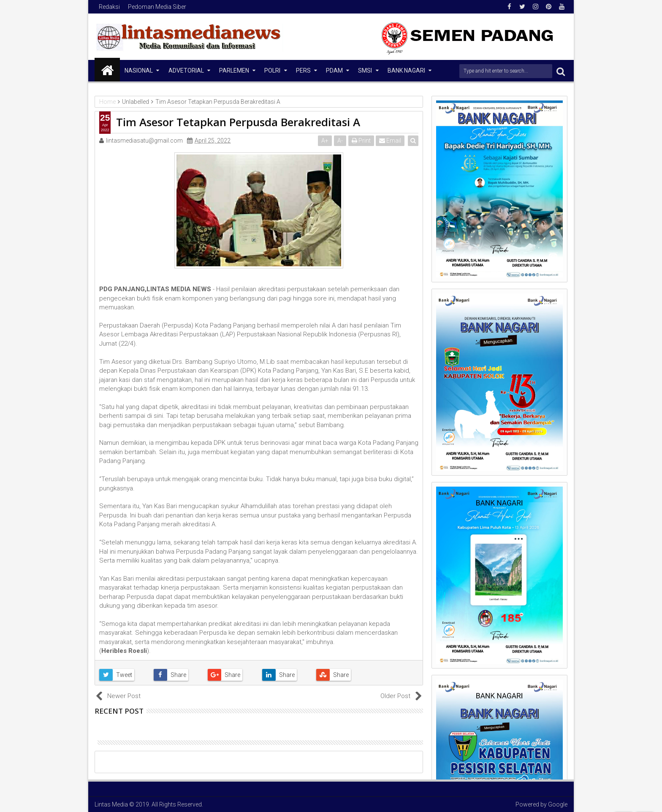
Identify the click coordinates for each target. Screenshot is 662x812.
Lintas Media (111, 804)
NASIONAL (139, 70)
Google (558, 804)
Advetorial (186, 70)
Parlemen (234, 70)
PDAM (334, 70)
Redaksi (109, 7)
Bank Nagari (406, 70)
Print (361, 141)
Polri (272, 70)
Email (391, 141)
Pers (303, 70)
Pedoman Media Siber (157, 7)
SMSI (365, 70)
